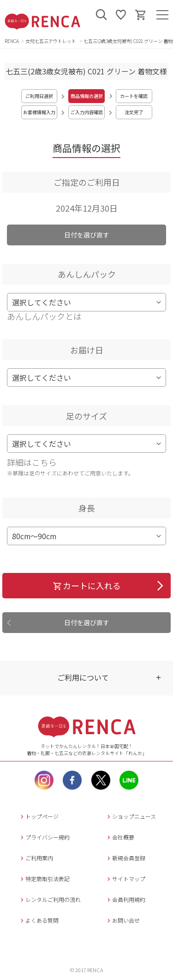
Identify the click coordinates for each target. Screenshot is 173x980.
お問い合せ (122, 920)
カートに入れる (86, 585)
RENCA (12, 41)
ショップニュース (131, 816)
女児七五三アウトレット (51, 41)
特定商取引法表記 (44, 879)
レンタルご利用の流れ (50, 899)
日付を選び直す (87, 235)
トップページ (39, 816)
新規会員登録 (125, 858)
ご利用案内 (36, 858)
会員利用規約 (125, 899)
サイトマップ (125, 879)
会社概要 (120, 837)
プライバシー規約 (44, 837)
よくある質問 (39, 920)
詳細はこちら (32, 462)
